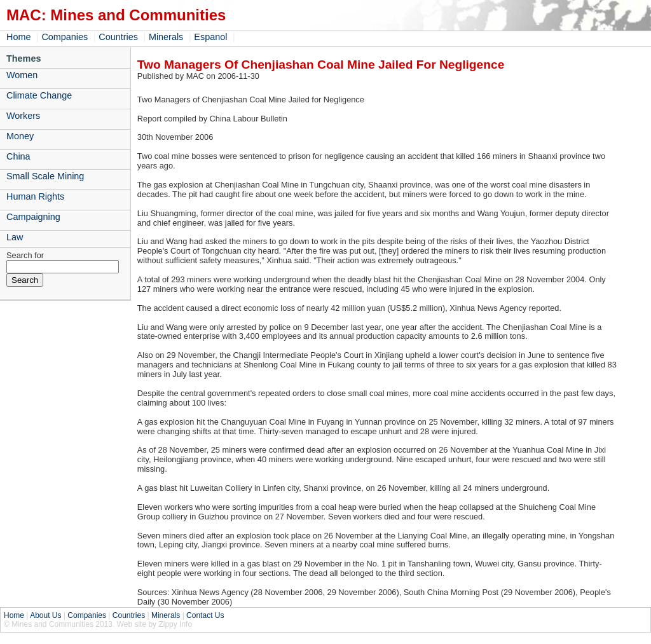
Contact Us (205, 615)
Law (15, 237)
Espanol (210, 37)
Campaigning (33, 217)
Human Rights (35, 196)
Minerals (166, 37)
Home (18, 37)
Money (20, 136)
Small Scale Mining (45, 176)
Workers (23, 116)
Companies (65, 37)
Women (22, 75)
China (18, 156)
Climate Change (39, 95)
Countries (118, 37)
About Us (45, 615)
